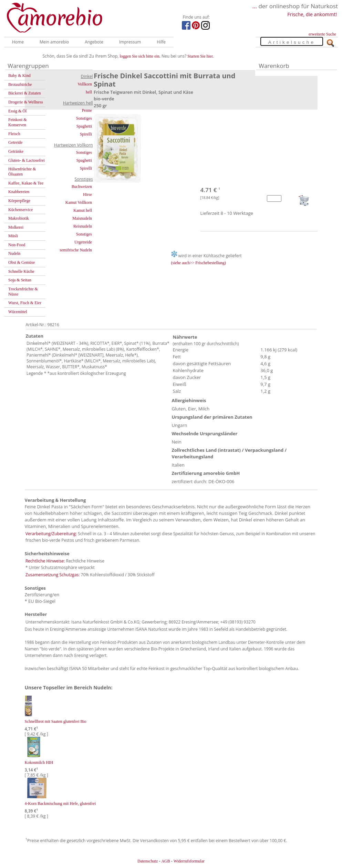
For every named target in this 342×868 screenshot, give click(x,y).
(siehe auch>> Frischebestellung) (199, 263)
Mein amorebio (54, 42)
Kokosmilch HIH (39, 762)
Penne (87, 110)
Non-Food (17, 245)
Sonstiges (84, 118)
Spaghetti (84, 126)
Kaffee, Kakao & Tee (26, 183)
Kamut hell (83, 210)
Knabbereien (19, 192)
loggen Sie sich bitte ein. (140, 56)
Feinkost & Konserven (18, 122)
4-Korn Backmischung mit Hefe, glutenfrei (60, 804)
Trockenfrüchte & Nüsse (23, 292)
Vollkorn (85, 84)
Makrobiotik (19, 218)
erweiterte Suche (322, 34)
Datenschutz (148, 861)
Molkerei (16, 227)
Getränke (16, 151)
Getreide (15, 142)
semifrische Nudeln (76, 250)
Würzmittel (18, 312)
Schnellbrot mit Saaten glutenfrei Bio (56, 721)
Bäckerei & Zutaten (25, 93)
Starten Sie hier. (200, 56)
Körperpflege (19, 201)
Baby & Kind (19, 76)
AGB (165, 861)
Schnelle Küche (21, 271)
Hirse (87, 194)
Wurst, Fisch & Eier (25, 303)
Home (18, 42)
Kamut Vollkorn (79, 202)
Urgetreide (83, 242)
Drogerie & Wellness (26, 102)
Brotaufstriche (20, 84)
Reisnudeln (83, 226)
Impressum (130, 42)
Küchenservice (20, 210)
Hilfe (161, 42)
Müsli (13, 236)
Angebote (94, 42)
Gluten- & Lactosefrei (27, 160)
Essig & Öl (17, 111)
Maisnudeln (82, 218)
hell (89, 92)
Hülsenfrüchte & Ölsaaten (22, 172)
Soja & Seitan (20, 280)
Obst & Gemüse (22, 262)
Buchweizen (82, 187)
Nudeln (14, 253)
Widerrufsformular (189, 861)
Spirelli (86, 134)
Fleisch (14, 134)
